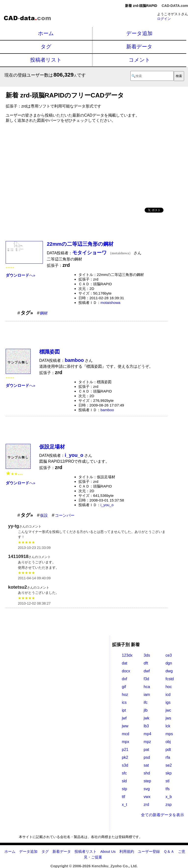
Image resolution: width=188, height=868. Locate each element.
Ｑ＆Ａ (169, 851)
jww (125, 726)
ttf (123, 797)
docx (126, 671)
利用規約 (127, 851)
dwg (169, 671)
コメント (139, 60)
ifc (146, 702)
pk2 (125, 757)
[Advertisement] (87, 163)
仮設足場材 (52, 447)
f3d (146, 679)
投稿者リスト (46, 60)
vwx (147, 797)
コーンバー (65, 515)
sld (124, 781)
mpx (125, 742)
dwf (147, 671)
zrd (146, 805)
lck (168, 726)
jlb (146, 710)
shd (147, 773)
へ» (20, 275)
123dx (127, 655)
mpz (147, 742)
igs (168, 702)
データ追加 (139, 33)
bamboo (107, 410)
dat (125, 663)
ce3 (169, 655)
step (147, 781)
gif (124, 687)
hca (147, 687)
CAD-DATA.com (175, 6)
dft (146, 663)
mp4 (147, 734)
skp (169, 773)
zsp (169, 805)
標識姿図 (50, 352)
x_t (124, 805)
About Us (108, 851)
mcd (125, 734)
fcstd (170, 679)
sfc (124, 773)
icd (168, 695)
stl (167, 781)
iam (147, 695)
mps (169, 734)
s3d (125, 765)
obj (168, 742)
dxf (124, 679)
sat (146, 765)
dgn (169, 663)
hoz (125, 695)
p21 (125, 750)
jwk (146, 718)
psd (147, 757)
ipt (124, 710)
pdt (168, 750)
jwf (124, 718)
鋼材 (44, 313)
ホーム (46, 33)
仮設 (44, 515)
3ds (147, 655)
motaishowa (110, 303)
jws (168, 718)
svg (147, 789)
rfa (168, 757)
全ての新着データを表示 (163, 815)
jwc (168, 710)
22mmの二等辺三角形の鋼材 (80, 244)
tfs (168, 789)
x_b (169, 797)
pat (146, 750)
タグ (46, 47)
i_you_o (107, 505)
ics (124, 702)
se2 (169, 765)
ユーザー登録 (149, 851)
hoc (169, 687)
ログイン (164, 19)
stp (124, 789)
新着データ (139, 47)
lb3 (146, 726)
